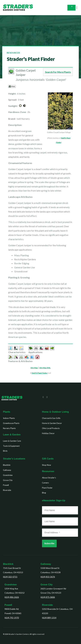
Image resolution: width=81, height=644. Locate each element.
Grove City (47, 585)
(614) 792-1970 (12, 618)
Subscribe (49, 543)
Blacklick (8, 564)
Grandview (11, 585)
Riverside (47, 605)
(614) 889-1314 (49, 618)
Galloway (46, 564)
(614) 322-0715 (10, 577)
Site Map (34, 368)
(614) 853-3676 (48, 577)
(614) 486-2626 (12, 597)
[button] (77, 8)
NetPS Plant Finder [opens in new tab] (40, 373)
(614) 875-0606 (48, 597)
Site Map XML (45, 368)
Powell (8, 605)
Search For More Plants (58, 72)
